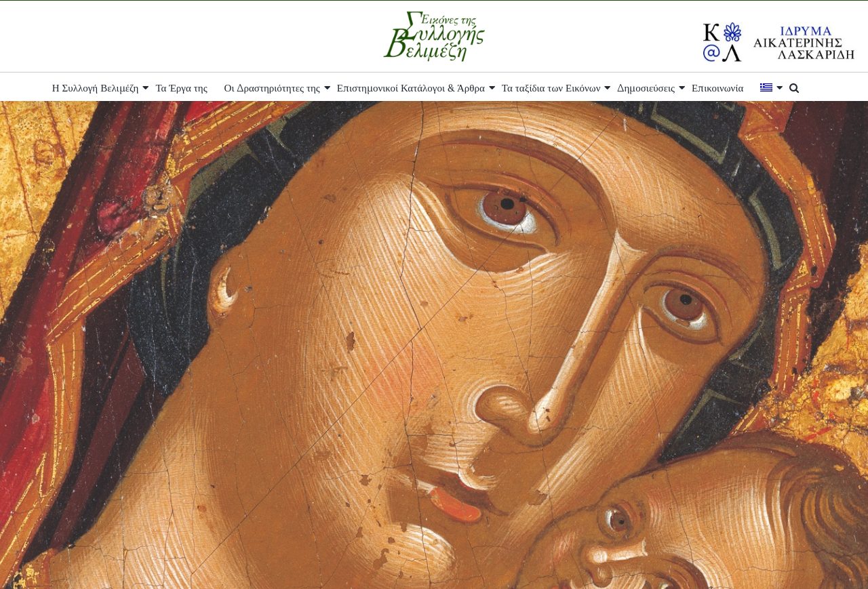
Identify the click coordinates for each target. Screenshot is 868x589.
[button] (794, 87)
